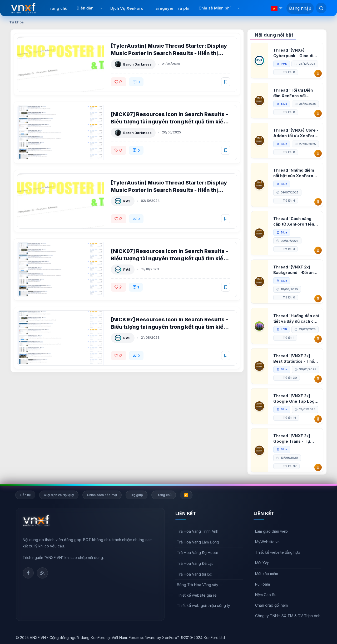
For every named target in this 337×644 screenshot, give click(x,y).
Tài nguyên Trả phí (171, 8)
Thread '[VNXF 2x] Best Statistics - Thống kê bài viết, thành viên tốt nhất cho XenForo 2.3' (296, 359)
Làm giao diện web (271, 531)
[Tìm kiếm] (321, 8)
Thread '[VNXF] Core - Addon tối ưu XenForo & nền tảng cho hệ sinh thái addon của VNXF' (296, 133)
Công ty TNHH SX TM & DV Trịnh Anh (288, 616)
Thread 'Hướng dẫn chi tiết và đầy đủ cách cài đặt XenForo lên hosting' (296, 319)
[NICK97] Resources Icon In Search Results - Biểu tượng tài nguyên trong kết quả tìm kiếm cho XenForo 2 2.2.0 (170, 327)
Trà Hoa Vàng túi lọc (194, 574)
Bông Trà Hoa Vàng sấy (198, 585)
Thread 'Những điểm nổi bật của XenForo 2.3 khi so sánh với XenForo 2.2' (294, 173)
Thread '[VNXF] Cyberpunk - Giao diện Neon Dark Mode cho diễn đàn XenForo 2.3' (296, 53)
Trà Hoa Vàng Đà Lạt (195, 563)
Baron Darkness (137, 64)
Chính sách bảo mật (102, 495)
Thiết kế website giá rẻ (197, 595)
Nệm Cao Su (266, 595)
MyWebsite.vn (267, 542)
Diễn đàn (85, 8)
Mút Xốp (262, 563)
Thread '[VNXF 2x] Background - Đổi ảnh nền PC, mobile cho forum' (295, 270)
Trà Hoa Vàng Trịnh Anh (198, 531)
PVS (127, 201)
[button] (101, 8)
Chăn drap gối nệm (271, 605)
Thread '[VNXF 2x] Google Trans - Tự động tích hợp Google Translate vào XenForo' (294, 439)
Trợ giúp (137, 495)
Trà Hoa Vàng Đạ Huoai (197, 553)
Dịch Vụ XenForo (127, 8)
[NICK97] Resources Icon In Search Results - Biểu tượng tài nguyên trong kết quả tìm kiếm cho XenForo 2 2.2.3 (170, 258)
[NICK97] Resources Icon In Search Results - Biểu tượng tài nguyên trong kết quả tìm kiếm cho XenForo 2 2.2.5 (170, 122)
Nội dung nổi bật (274, 35)
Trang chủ (58, 8)
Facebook (28, 573)
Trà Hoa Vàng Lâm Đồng (198, 542)
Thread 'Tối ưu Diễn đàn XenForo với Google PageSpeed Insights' (293, 93)
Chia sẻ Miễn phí (215, 8)
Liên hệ (25, 495)
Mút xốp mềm (267, 574)
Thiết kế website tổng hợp (278, 552)
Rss (42, 573)
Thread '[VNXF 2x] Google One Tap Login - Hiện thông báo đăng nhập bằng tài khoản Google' (296, 399)
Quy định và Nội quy (59, 495)
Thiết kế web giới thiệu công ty (204, 605)
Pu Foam (262, 584)
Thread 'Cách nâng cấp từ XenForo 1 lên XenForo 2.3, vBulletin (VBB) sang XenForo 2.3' (295, 221)
